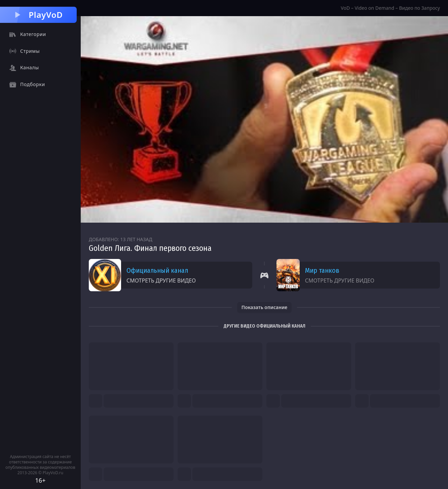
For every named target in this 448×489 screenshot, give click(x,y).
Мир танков (322, 270)
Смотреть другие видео (161, 280)
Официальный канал (157, 270)
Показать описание (265, 307)
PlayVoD (38, 15)
